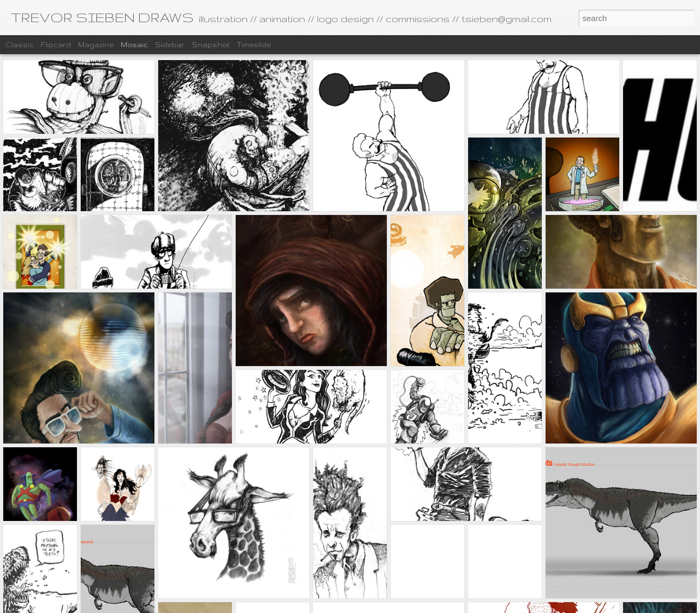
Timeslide (254, 45)
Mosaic (134, 45)
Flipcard (56, 45)
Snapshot (211, 45)
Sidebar (170, 45)
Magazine (96, 45)
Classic (20, 45)
